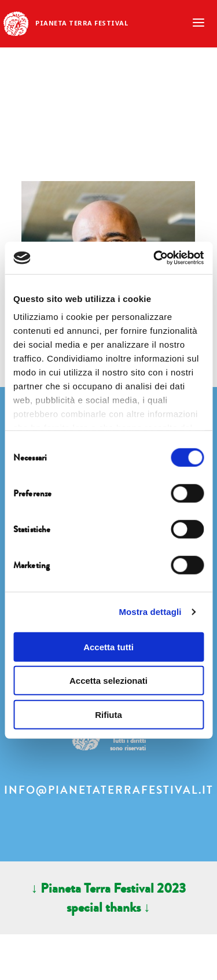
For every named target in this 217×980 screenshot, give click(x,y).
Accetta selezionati (108, 681)
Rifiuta (108, 714)
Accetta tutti (108, 646)
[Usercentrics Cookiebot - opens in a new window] (155, 258)
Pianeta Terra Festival (82, 23)
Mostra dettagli (150, 612)
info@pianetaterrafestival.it (109, 790)
